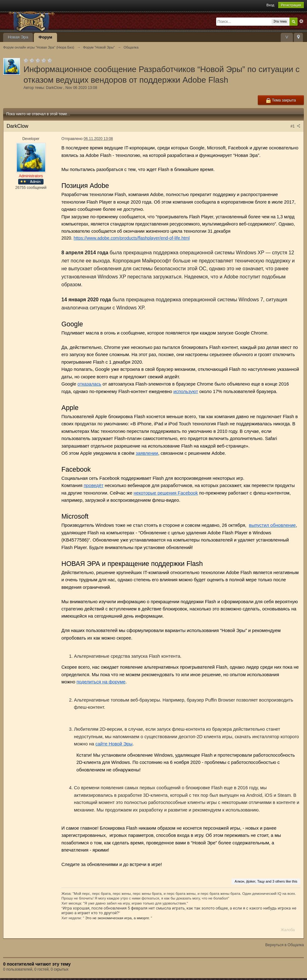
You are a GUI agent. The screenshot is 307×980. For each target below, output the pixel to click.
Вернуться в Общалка (285, 945)
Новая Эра (18, 37)
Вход (271, 5)
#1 (295, 126)
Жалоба (288, 930)
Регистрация (291, 5)
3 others (279, 881)
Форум (45, 37)
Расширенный (301, 21)
